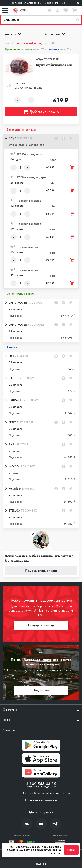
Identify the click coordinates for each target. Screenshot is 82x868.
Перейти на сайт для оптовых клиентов (38, 3)
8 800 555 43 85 (41, 784)
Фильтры (12, 34)
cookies (35, 847)
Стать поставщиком (41, 800)
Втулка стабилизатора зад (54, 65)
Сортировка (55, 34)
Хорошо (71, 850)
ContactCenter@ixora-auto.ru (46, 793)
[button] (41, 142)
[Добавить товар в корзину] (72, 168)
